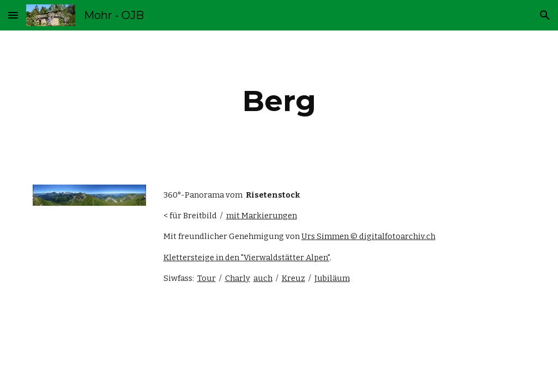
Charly (238, 278)
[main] (279, 101)
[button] (13, 15)
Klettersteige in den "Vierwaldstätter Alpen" (247, 258)
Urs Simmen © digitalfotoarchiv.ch (368, 236)
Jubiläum (332, 278)
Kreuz (293, 278)
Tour (207, 278)
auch (263, 278)
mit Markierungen (262, 216)
